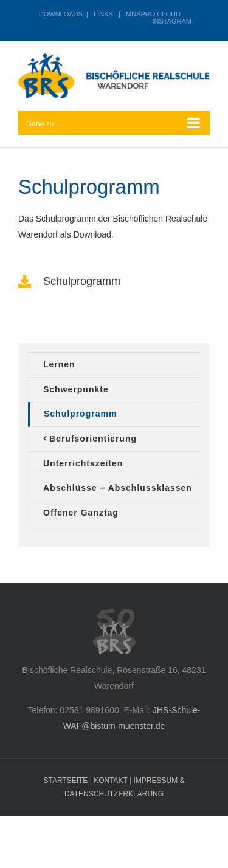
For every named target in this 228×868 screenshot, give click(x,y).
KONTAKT (111, 781)
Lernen (59, 364)
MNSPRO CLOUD (153, 14)
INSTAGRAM (172, 21)
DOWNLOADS (61, 14)
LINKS (103, 14)
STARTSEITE (65, 781)
